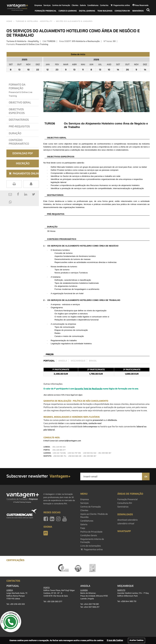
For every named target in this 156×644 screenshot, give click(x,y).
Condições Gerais (89, 535)
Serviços (47, 5)
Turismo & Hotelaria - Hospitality (34, 21)
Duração (16, 133)
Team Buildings (105, 11)
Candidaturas (93, 5)
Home (9, 21)
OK (146, 477)
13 (19, 70)
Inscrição (23, 163)
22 (38, 70)
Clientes (75, 5)
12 (48, 70)
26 (127, 70)
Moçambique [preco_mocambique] (78, 361)
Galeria (83, 5)
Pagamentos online (91, 549)
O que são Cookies (115, 640)
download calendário (127, 520)
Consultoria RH (122, 11)
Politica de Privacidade (91, 532)
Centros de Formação (61, 5)
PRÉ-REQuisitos (19, 126)
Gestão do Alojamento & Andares (74, 21)
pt (46, 533)
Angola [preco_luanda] (63, 361)
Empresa (38, 5)
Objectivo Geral (20, 102)
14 (118, 70)
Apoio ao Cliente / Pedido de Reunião (94, 516)
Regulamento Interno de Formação (92, 541)
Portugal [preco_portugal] (49, 361)
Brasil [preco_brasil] (93, 361)
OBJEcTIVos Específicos (17, 111)
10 (28, 70)
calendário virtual (126, 524)
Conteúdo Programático (19, 142)
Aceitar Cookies (136, 640)
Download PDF (23, 153)
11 (83, 70)
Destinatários (19, 120)
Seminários (138, 11)
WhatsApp (124, 531)
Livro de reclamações (90, 546)
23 (57, 70)
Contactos (104, 5)
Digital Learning (87, 11)
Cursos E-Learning (68, 11)
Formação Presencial (45, 11)
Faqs (83, 528)
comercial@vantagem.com (70, 441)
